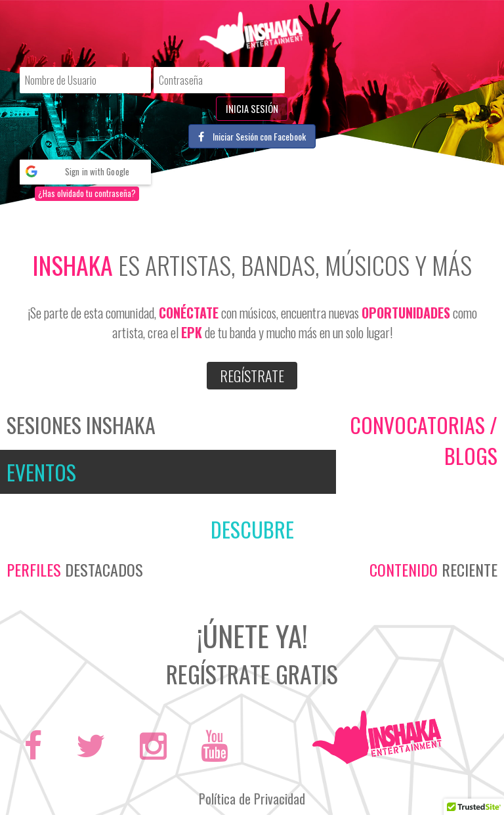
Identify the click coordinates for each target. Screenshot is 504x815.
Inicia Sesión (252, 109)
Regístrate (252, 376)
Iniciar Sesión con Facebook (252, 136)
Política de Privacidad (252, 799)
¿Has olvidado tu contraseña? (87, 193)
